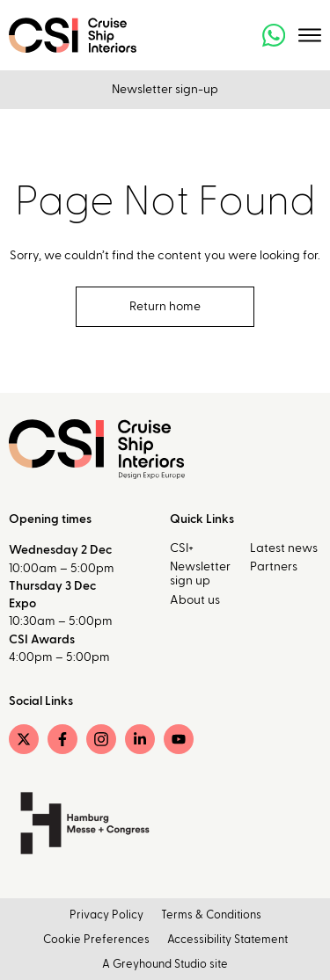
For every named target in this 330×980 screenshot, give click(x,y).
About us (195, 600)
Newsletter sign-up (165, 90)
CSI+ (182, 548)
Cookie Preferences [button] (96, 940)
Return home (165, 307)
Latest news (284, 548)
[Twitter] (24, 739)
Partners (274, 567)
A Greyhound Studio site (165, 965)
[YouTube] (179, 739)
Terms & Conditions (211, 915)
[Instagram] (101, 739)
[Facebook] (62, 739)
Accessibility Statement (227, 940)
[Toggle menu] (310, 35)
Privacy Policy (106, 915)
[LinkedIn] (140, 739)
